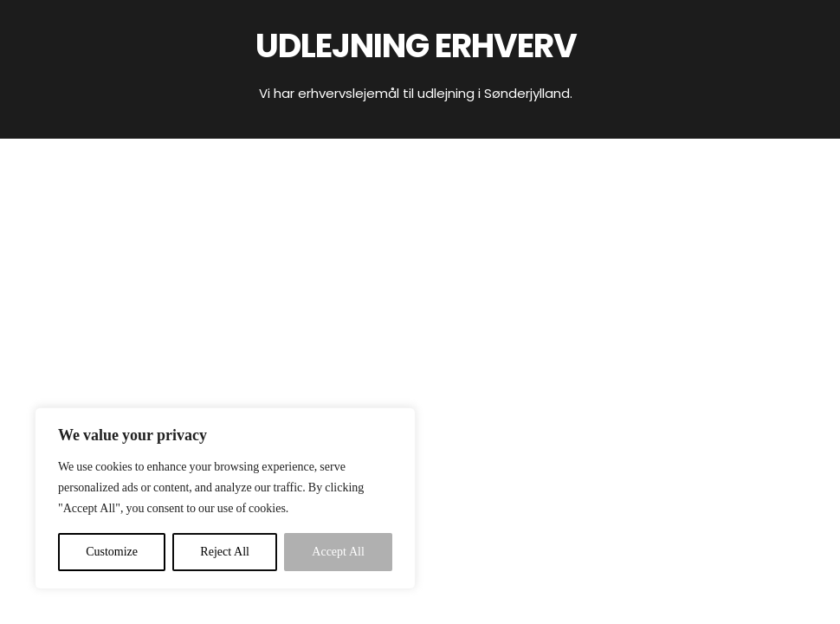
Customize (112, 552)
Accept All (338, 552)
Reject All (225, 552)
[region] (225, 498)
